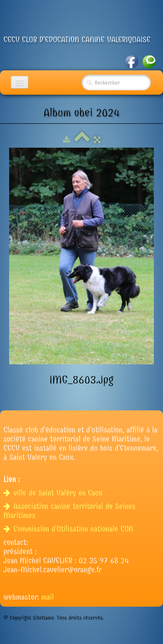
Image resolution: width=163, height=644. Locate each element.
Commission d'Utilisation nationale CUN (70, 529)
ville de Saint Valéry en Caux (54, 493)
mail (48, 597)
